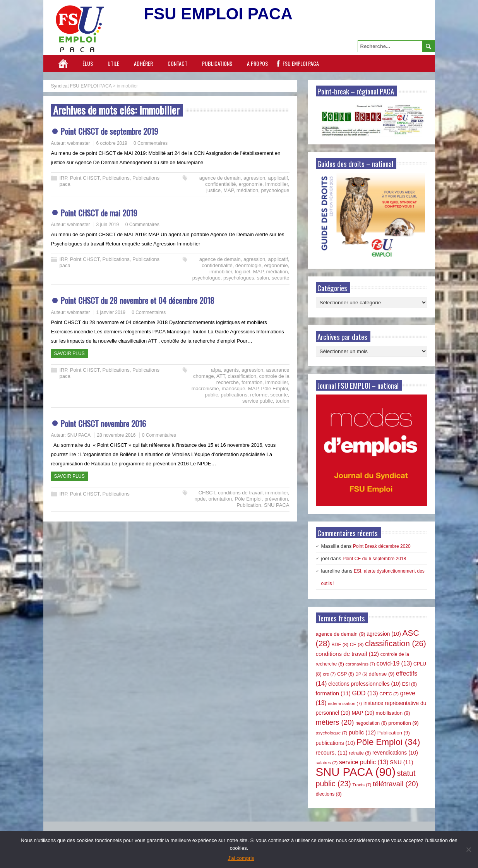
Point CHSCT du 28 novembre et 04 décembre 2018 (138, 300)
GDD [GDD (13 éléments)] (365, 693)
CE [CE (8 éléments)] (357, 645)
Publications (217, 63)
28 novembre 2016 (116, 435)
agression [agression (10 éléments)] (384, 634)
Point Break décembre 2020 (382, 546)
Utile (113, 63)
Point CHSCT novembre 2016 (103, 423)
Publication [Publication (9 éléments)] (394, 733)
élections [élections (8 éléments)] (329, 794)
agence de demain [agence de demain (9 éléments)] (341, 634)
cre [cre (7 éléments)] (329, 674)
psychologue (275, 190)
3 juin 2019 (108, 225)
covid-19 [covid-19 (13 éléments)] (394, 663)
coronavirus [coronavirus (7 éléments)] (360, 664)
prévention (276, 499)
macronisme (205, 389)
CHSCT (207, 493)
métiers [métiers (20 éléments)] (335, 722)
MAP (229, 190)
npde (200, 499)
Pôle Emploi (274, 389)
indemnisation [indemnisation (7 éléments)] (345, 703)
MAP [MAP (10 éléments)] (363, 713)
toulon (282, 401)
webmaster (79, 143)
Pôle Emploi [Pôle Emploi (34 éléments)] (388, 742)
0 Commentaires (151, 143)
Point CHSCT (85, 178)
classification (242, 376)
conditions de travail (240, 493)
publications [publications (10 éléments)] (336, 743)
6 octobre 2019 (112, 143)
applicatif (278, 178)
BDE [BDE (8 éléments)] (340, 645)
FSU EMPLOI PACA (301, 63)
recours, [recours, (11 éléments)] (332, 753)
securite (281, 278)
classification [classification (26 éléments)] (396, 643)
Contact (177, 63)
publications (234, 395)
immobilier (277, 184)
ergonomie (251, 184)
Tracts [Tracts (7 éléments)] (362, 785)
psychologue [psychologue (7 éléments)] (332, 733)
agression (254, 178)
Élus (88, 63)
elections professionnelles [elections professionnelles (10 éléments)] (364, 684)
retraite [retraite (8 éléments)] (360, 753)
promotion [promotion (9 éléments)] (403, 723)
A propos (257, 63)
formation (252, 382)
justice (213, 190)
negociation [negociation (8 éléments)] (371, 723)
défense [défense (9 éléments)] (382, 674)
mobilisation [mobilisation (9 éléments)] (393, 713)
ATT (221, 376)
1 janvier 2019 (111, 312)
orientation (220, 499)
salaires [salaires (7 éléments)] (327, 763)
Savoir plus (69, 353)
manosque (234, 389)
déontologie (248, 265)
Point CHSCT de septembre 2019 (109, 131)
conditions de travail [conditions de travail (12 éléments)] (348, 654)
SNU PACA (79, 435)
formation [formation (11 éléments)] (333, 693)
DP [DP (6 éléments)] (361, 674)
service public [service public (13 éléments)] (364, 762)
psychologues (239, 278)
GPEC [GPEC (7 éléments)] (389, 694)
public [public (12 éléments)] (362, 732)
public (211, 395)
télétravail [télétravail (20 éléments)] (396, 784)
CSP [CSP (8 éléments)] (346, 674)
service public (258, 401)
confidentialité (221, 184)
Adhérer (143, 63)
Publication (249, 505)
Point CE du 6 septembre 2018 (374, 559)
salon (263, 278)
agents (231, 370)
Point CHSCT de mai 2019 (99, 213)
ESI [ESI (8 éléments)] (409, 684)
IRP (63, 178)
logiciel (243, 272)
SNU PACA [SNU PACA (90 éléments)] (356, 772)
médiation (247, 190)
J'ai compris (241, 858)
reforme (259, 395)
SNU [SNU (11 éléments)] (402, 762)
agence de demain (220, 178)
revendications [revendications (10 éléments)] (395, 753)
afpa (216, 370)
